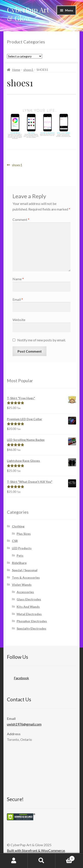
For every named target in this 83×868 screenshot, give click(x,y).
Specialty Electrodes (31, 628)
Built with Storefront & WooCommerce (36, 850)
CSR (15, 541)
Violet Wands (22, 585)
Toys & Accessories (26, 577)
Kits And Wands (28, 607)
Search (41, 861)
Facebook (18, 677)
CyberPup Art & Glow (28, 14)
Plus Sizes (24, 534)
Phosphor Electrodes (32, 621)
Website (19, 320)
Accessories (25, 592)
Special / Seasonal (25, 570)
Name (18, 279)
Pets (20, 555)
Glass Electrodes (29, 599)
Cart (65, 858)
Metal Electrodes (29, 614)
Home (16, 70)
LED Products (22, 548)
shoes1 (28, 70)
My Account (14, 861)
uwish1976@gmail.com (24, 724)
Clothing (18, 526)
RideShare (19, 563)
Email (18, 299)
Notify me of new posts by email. (41, 340)
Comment (21, 219)
